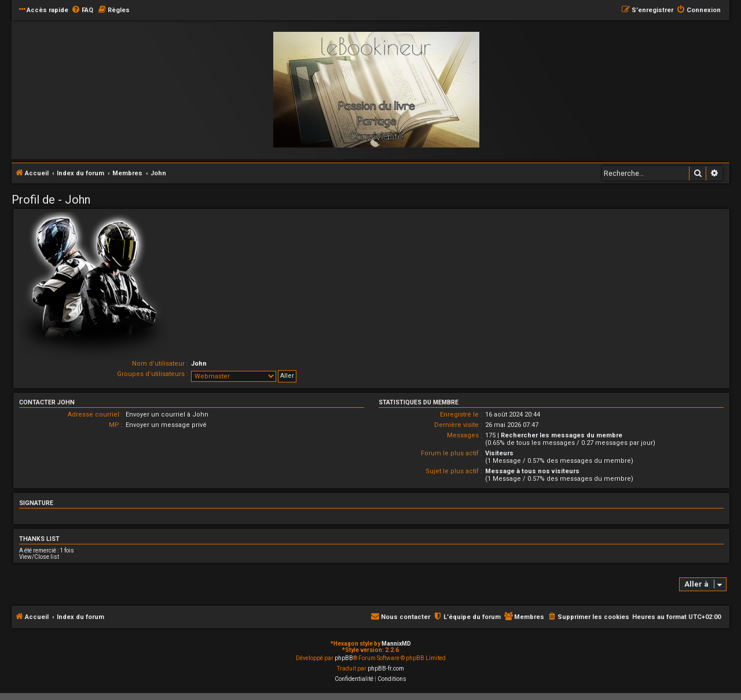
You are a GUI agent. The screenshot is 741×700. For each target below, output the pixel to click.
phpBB (344, 658)
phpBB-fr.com (386, 668)
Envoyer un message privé (166, 425)
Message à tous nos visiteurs (532, 471)
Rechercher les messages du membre (562, 435)
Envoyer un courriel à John (167, 415)
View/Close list (39, 557)
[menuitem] (82, 10)
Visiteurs (499, 453)
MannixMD (396, 644)
